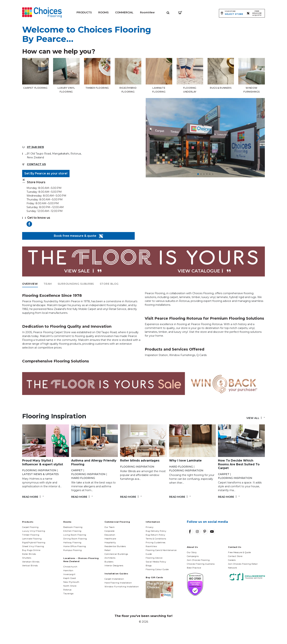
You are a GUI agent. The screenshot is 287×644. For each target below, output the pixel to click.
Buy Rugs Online (31, 550)
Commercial (124, 12)
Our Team (110, 527)
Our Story (192, 552)
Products (84, 12)
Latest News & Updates (40, 474)
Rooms (103, 12)
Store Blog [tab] (109, 284)
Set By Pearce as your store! (46, 173)
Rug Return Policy (155, 535)
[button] (198, 174)
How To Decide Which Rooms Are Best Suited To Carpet (239, 464)
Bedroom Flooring (73, 527)
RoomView (151, 546)
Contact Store (235, 556)
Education (110, 535)
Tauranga (68, 594)
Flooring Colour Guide (157, 569)
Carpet (77, 470)
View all (256, 418)
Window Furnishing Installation (122, 587)
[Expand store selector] (232, 13)
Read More (33, 497)
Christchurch (70, 567)
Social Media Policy (156, 562)
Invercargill (69, 574)
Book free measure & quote (79, 236)
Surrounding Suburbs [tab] (76, 284)
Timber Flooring (31, 535)
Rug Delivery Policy (156, 531)
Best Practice (194, 568)
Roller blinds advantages (140, 461)
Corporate (110, 531)
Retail (108, 550)
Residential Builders (115, 546)
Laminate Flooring (32, 539)
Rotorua (67, 590)
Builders (109, 562)
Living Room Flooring (75, 535)
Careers (232, 560)
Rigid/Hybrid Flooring (34, 543)
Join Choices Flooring (198, 560)
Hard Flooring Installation (118, 583)
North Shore (70, 586)
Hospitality (110, 543)
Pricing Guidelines (156, 543)
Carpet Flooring (30, 527)
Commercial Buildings (116, 554)
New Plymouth (71, 582)
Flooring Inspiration (39, 470)
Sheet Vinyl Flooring (33, 546)
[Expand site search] (168, 13)
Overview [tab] (30, 284)
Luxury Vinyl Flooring (34, 531)
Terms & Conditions (156, 539)
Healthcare (110, 539)
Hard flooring (83, 478)
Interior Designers (114, 566)
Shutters (27, 558)
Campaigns (193, 556)
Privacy (150, 527)
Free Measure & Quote (240, 552)
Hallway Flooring (72, 543)
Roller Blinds (29, 554)
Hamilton (68, 570)
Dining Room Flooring (75, 539)
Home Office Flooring (75, 546)
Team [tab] (48, 284)
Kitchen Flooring (72, 531)
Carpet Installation (114, 579)
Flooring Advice (154, 558)
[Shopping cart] (180, 13)
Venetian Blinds (31, 562)
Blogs (149, 566)
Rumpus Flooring (72, 550)
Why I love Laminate (185, 461)
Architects (110, 558)
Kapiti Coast (70, 578)
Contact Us (36, 164)
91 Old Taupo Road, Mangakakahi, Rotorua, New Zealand (54, 156)
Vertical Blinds (30, 566)
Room (147, 12)
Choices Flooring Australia (201, 564)
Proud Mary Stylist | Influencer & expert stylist (43, 462)
